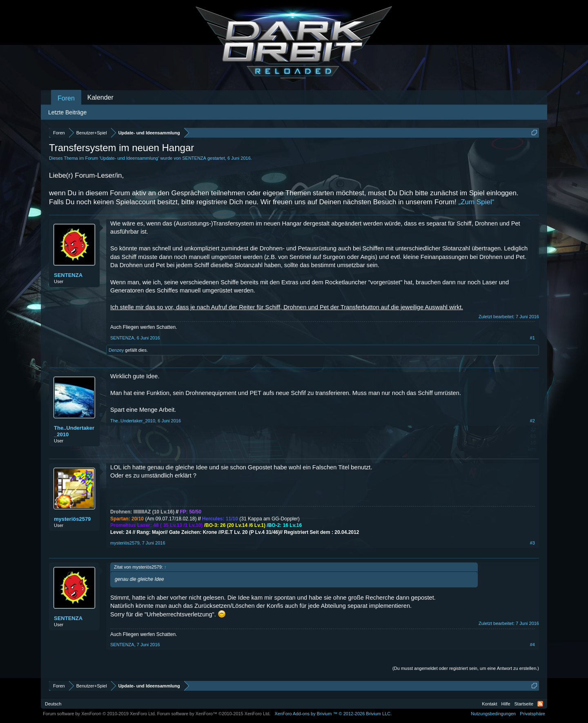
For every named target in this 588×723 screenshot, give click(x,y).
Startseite (524, 704)
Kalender (100, 97)
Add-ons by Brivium (333, 714)
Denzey (116, 350)
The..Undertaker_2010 (74, 431)
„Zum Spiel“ (477, 202)
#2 (532, 421)
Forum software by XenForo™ (214, 714)
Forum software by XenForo (99, 714)
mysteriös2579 (72, 519)
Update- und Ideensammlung (129, 158)
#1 (532, 338)
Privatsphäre (532, 714)
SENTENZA (194, 158)
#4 (532, 645)
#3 (532, 543)
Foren (66, 98)
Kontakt (489, 704)
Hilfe (506, 704)
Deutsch (53, 704)
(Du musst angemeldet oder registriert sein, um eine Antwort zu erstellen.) (466, 668)
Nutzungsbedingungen (493, 714)
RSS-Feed (540, 704)
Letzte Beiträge (67, 112)
